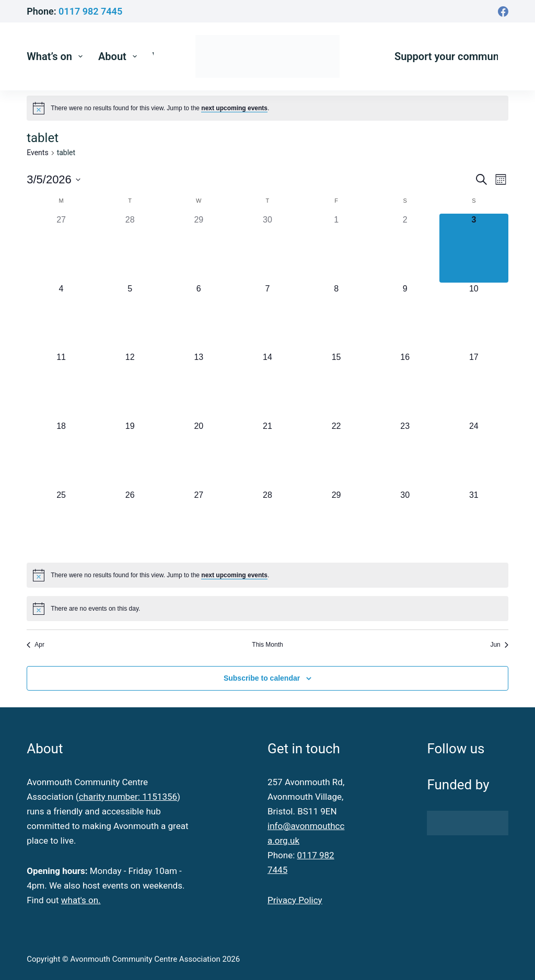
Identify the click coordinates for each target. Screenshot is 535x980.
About (120, 56)
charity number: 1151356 (128, 797)
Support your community (452, 56)
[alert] (160, 108)
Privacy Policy (295, 900)
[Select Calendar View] (501, 179)
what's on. (81, 900)
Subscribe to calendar (262, 678)
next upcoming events (234, 108)
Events (37, 153)
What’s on (57, 56)
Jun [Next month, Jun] (499, 645)
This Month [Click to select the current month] (267, 645)
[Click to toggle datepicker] (54, 179)
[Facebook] (503, 11)
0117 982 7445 (90, 11)
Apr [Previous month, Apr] (36, 645)
